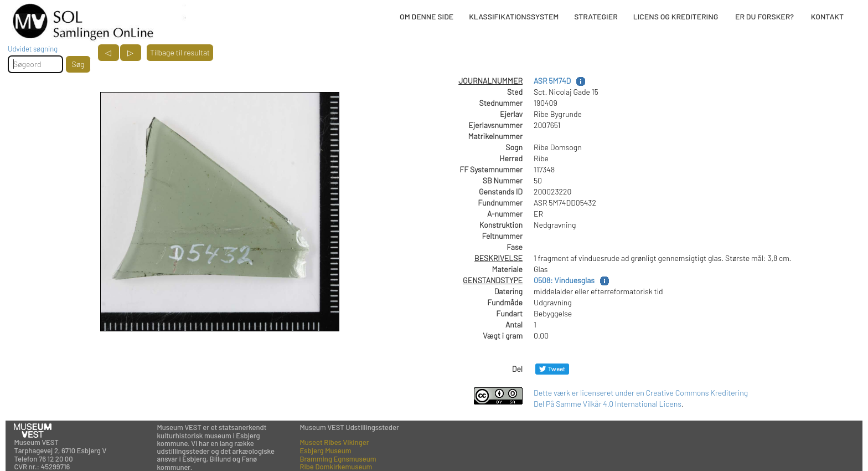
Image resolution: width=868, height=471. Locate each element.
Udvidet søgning (33, 49)
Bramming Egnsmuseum (338, 459)
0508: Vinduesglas (564, 280)
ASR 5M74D (552, 81)
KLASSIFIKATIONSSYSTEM (514, 16)
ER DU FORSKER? (764, 16)
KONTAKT (827, 16)
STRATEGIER (596, 16)
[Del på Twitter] (552, 369)
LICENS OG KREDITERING (676, 16)
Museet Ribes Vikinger (334, 442)
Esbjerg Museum (325, 450)
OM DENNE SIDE (427, 16)
